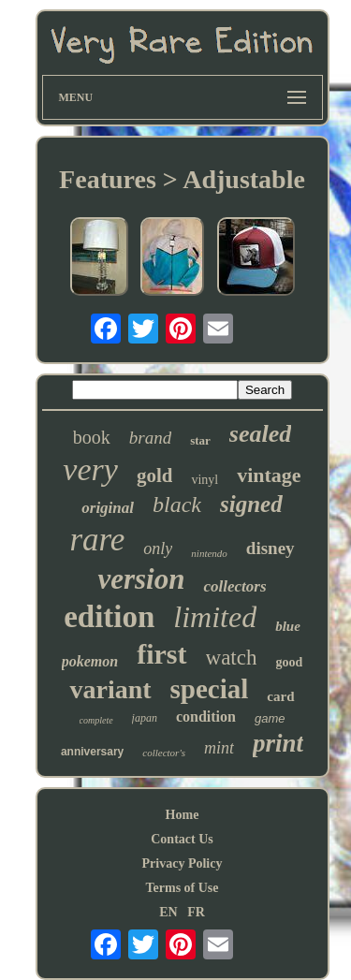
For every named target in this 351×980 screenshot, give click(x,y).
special (210, 689)
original (108, 508)
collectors (234, 586)
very (90, 469)
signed (251, 504)
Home (183, 815)
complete (96, 720)
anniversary (92, 752)
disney (271, 548)
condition (206, 717)
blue (288, 626)
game (270, 718)
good (289, 662)
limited (215, 617)
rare (97, 540)
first (161, 654)
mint (219, 748)
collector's (164, 753)
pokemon (90, 661)
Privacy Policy (183, 863)
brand (150, 438)
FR (196, 912)
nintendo (209, 553)
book (92, 437)
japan (145, 718)
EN (168, 912)
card (280, 696)
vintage (269, 475)
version (141, 579)
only (158, 549)
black (177, 505)
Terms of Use (182, 888)
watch (232, 658)
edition (109, 617)
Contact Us (182, 839)
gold (155, 475)
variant (110, 689)
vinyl (205, 480)
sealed (260, 434)
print (278, 743)
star (200, 440)
